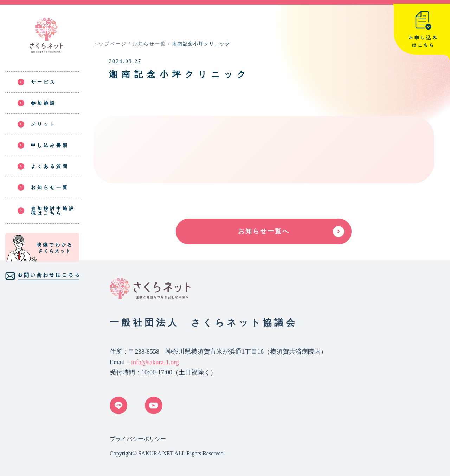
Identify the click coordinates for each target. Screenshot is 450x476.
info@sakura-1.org (155, 362)
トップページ (110, 44)
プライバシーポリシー (138, 439)
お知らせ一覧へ (264, 231)
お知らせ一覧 (149, 44)
